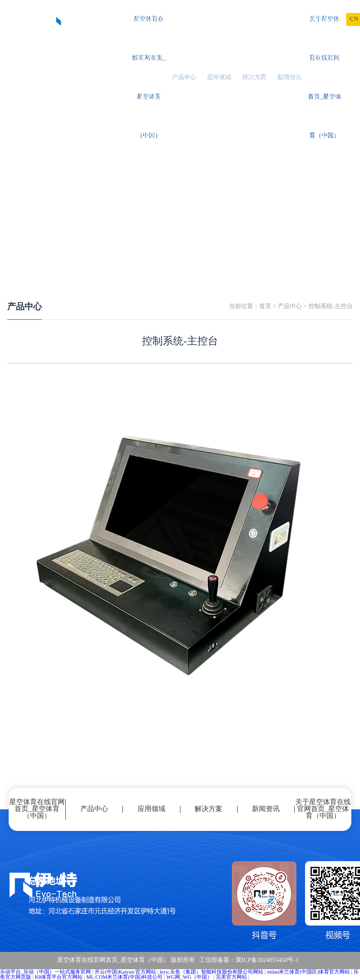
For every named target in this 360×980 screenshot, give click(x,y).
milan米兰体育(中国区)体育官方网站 (308, 972)
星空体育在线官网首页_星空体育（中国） (149, 78)
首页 (265, 307)
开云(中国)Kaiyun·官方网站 (125, 972)
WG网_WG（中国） (189, 977)
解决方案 (254, 78)
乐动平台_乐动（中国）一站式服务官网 (45, 972)
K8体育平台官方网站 (59, 977)
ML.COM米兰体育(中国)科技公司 (124, 977)
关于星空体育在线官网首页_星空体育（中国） (324, 78)
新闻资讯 (289, 78)
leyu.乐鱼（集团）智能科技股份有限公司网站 (212, 972)
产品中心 (184, 78)
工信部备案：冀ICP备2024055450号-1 (249, 960)
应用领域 (219, 78)
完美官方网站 (231, 977)
